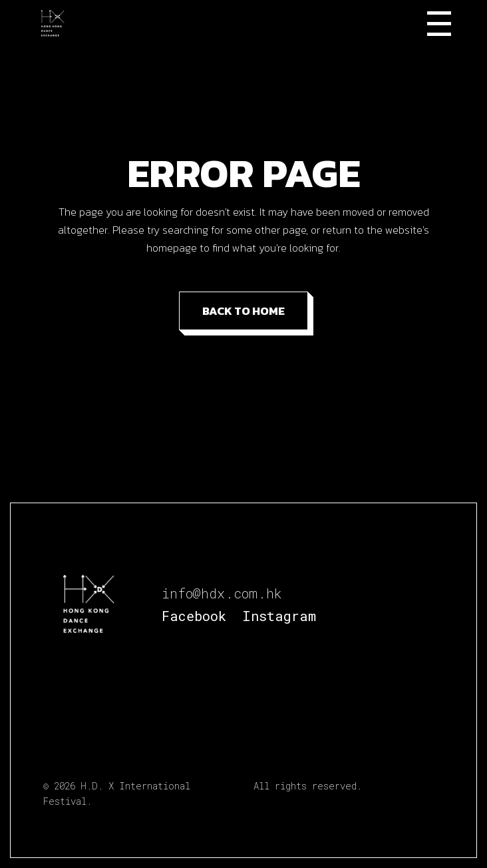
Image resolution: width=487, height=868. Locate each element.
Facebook (194, 616)
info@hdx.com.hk (222, 593)
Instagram (279, 616)
